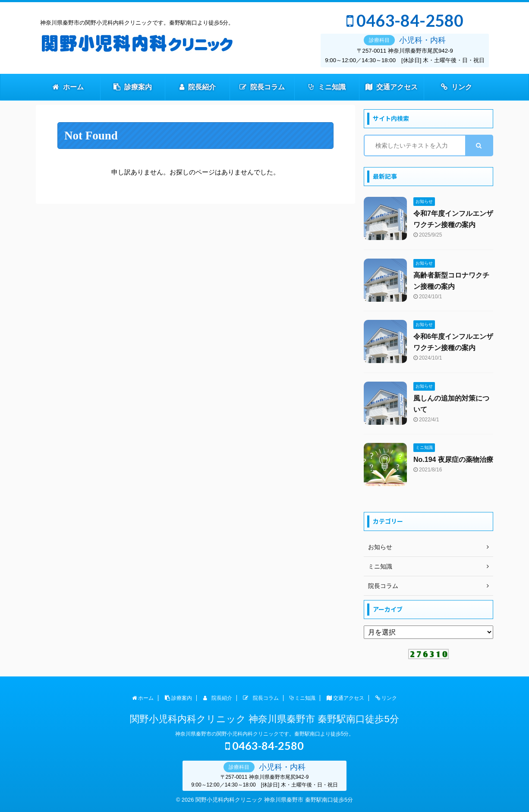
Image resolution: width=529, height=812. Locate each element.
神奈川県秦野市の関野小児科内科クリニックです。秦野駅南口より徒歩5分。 (265, 734)
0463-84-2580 (405, 21)
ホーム (68, 87)
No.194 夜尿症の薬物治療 (453, 460)
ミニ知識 (327, 87)
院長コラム (262, 87)
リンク (457, 87)
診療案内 (133, 87)
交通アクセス (392, 87)
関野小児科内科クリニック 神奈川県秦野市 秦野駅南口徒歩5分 (264, 719)
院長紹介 (198, 87)
